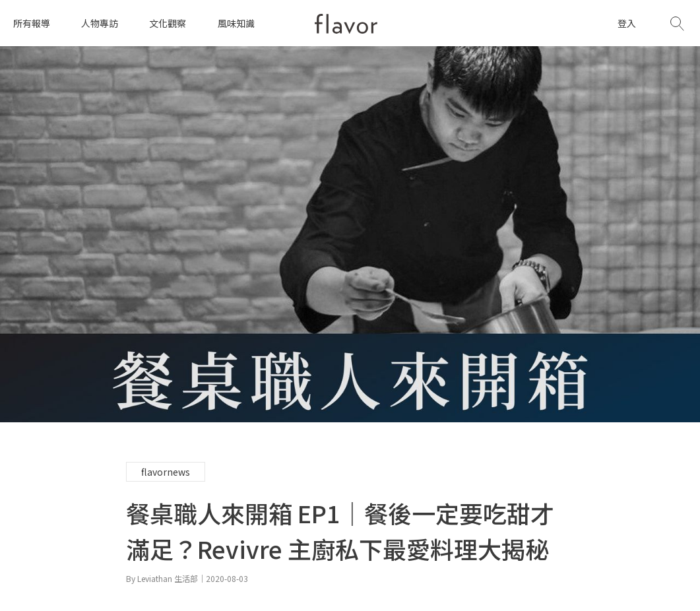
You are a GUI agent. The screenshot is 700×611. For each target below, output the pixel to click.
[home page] (346, 24)
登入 (627, 23)
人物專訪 (100, 23)
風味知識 (236, 23)
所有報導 (32, 23)
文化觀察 (168, 23)
